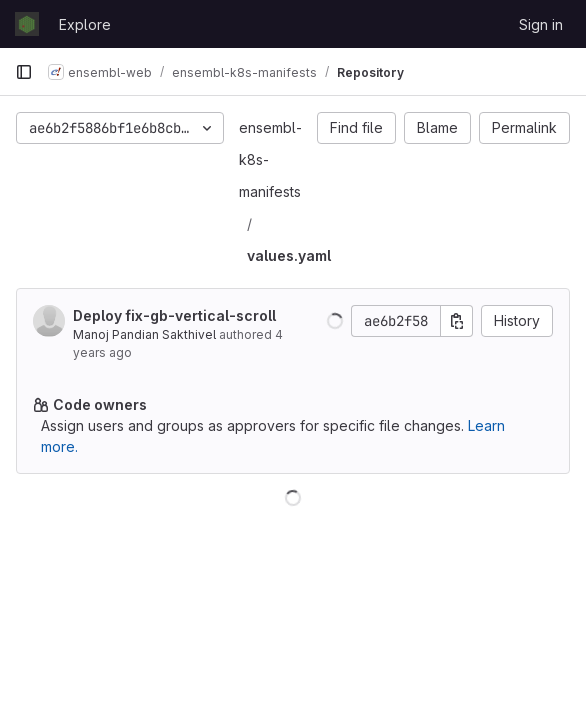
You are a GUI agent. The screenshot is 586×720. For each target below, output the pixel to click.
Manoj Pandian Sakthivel (144, 334)
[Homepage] (27, 24)
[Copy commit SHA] (457, 321)
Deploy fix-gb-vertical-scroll (174, 315)
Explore (85, 24)
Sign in (541, 24)
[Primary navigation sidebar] (24, 72)
